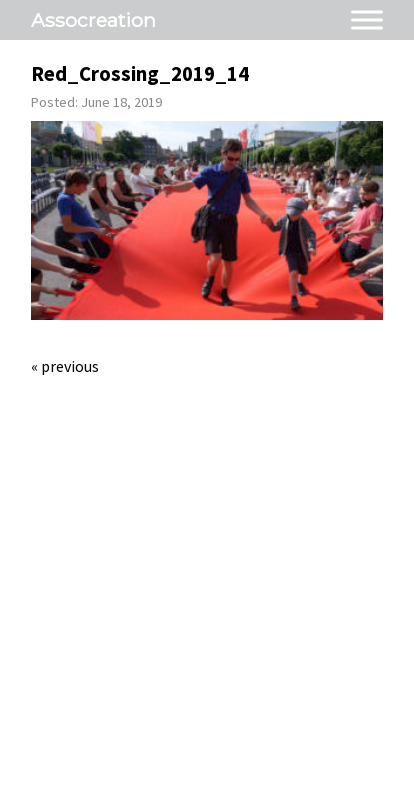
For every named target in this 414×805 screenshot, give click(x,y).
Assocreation (93, 20)
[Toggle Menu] (367, 19)
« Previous (65, 366)
